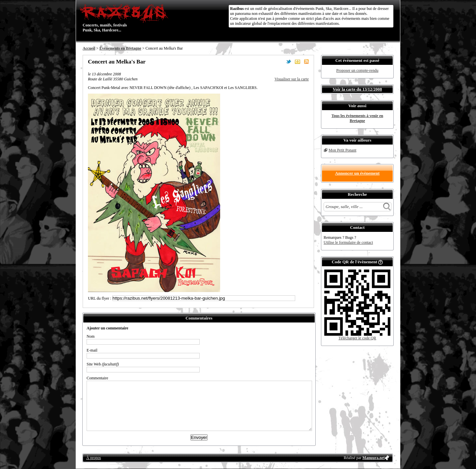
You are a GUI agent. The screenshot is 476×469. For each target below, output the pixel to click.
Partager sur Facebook (280, 62)
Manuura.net (374, 458)
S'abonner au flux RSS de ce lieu (306, 62)
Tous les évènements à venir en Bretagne (357, 118)
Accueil (89, 48)
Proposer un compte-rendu (357, 70)
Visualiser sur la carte (292, 79)
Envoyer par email (297, 62)
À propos (94, 458)
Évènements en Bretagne (120, 48)
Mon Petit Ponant (342, 150)
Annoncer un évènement (357, 173)
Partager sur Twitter (289, 62)
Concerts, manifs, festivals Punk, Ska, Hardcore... (125, 18)
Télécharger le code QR (357, 338)
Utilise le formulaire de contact (348, 242)
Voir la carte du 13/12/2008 (357, 89)
